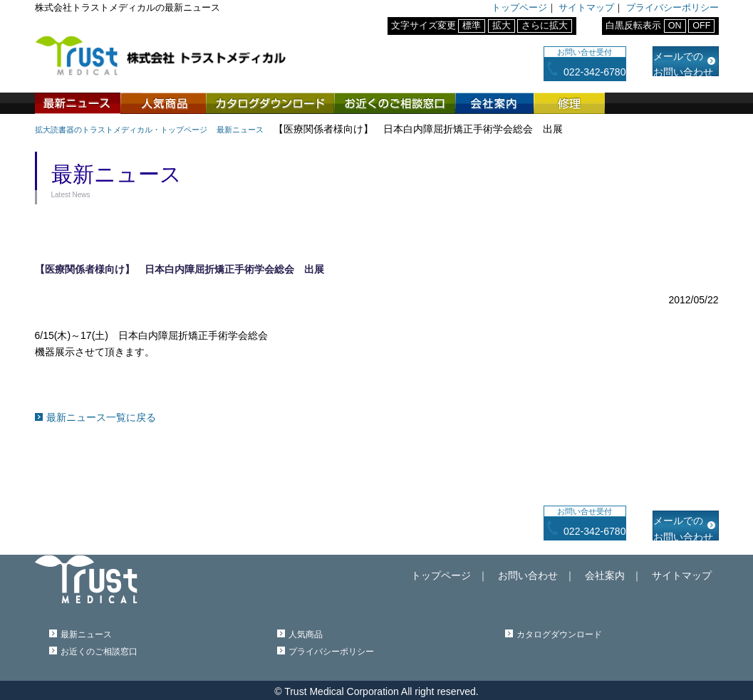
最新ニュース (78, 103)
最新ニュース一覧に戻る (101, 417)
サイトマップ (586, 8)
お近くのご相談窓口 (395, 103)
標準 (472, 26)
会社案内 (494, 103)
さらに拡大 (545, 26)
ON (675, 26)
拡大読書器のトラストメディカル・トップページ (145, 129)
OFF (701, 26)
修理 (569, 103)
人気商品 (163, 103)
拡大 (502, 26)
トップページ (519, 8)
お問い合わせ (564, 569)
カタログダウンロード (270, 103)
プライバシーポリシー (672, 8)
